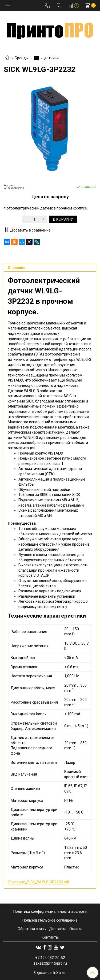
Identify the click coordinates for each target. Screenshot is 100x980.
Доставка (58, 929)
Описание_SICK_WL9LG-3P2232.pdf (39, 882)
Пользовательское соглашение (50, 920)
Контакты (50, 937)
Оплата (76, 929)
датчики (51, 58)
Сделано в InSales (50, 973)
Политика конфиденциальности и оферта (50, 911)
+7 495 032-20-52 (50, 958)
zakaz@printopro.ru (50, 963)
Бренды (22, 58)
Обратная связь (32, 929)
